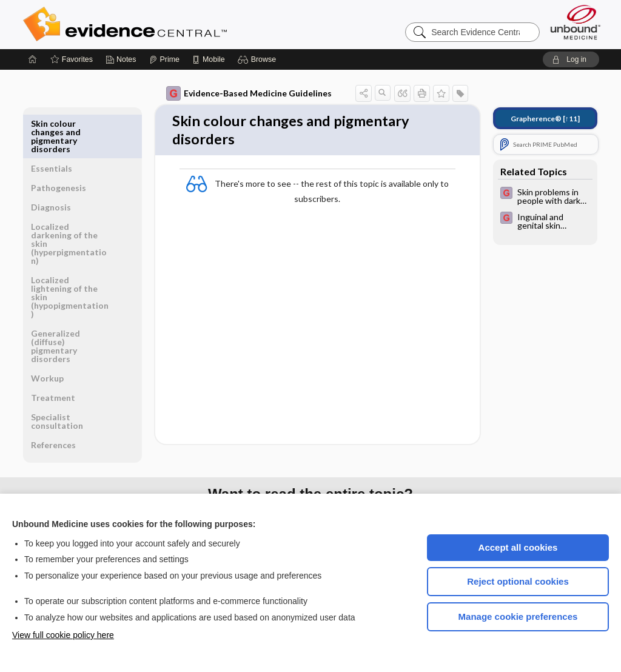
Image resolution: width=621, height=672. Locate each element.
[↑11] (545, 119)
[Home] (33, 59)
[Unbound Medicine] (576, 22)
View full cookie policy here (63, 635)
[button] (259, 59)
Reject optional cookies (518, 581)
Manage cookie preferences (518, 617)
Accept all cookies (518, 547)
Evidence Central (173, 24)
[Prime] (164, 59)
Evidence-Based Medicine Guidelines (249, 93)
